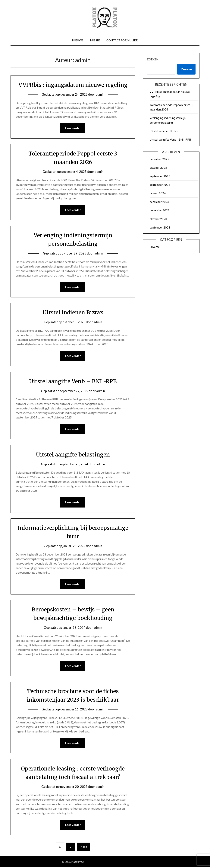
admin (100, 94)
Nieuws (78, 40)
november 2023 (160, 210)
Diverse (155, 247)
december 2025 (159, 159)
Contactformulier (122, 40)
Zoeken (153, 59)
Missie (95, 40)
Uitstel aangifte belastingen (73, 455)
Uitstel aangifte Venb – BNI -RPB (73, 382)
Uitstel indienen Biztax (73, 313)
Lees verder (73, 128)
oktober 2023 (158, 219)
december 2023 (159, 202)
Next (84, 848)
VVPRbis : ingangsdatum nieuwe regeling (73, 85)
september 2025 (160, 176)
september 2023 (160, 227)
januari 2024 (158, 193)
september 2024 (160, 185)
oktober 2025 (158, 168)
